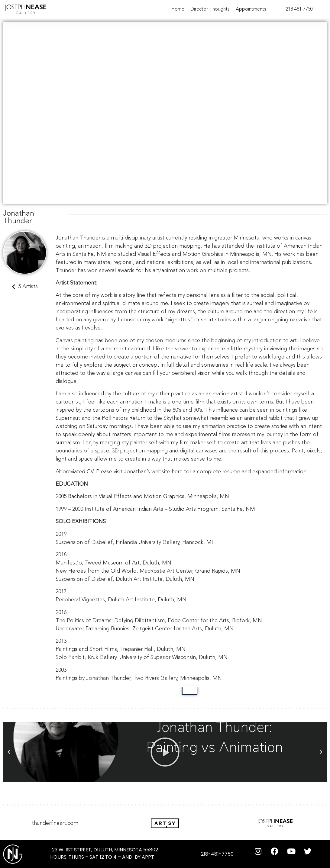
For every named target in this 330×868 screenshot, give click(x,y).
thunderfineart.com (55, 823)
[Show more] (190, 691)
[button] (9, 752)
